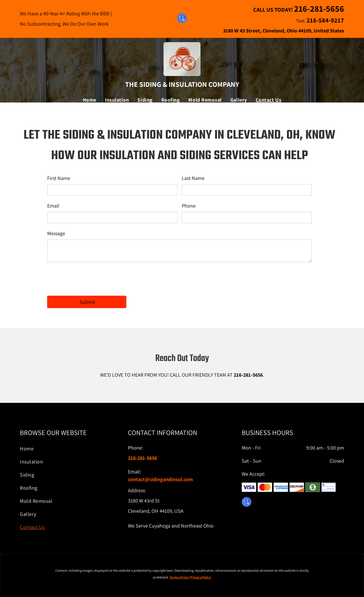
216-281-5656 (248, 375)
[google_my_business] (182, 19)
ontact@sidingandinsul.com (162, 479)
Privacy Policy (201, 577)
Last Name (193, 178)
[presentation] (90, 278)
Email (53, 206)
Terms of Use (179, 577)
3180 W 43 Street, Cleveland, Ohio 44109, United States (284, 31)
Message (56, 233)
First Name (59, 178)
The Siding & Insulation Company (182, 84)
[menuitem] (90, 100)
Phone (189, 206)
